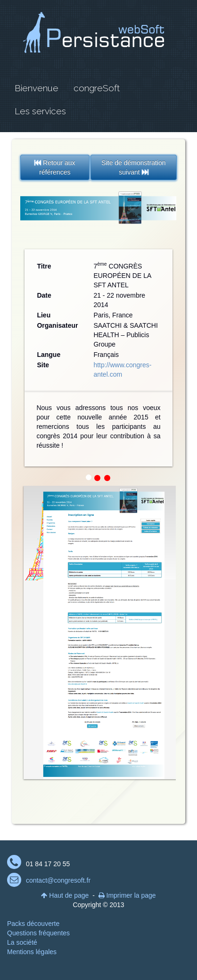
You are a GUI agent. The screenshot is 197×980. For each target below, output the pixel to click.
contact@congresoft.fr (58, 880)
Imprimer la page (127, 895)
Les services (40, 111)
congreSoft (97, 88)
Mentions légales (32, 952)
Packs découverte (33, 924)
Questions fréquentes (38, 933)
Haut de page (65, 895)
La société (22, 942)
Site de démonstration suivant (133, 167)
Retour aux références (55, 167)
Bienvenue (37, 88)
